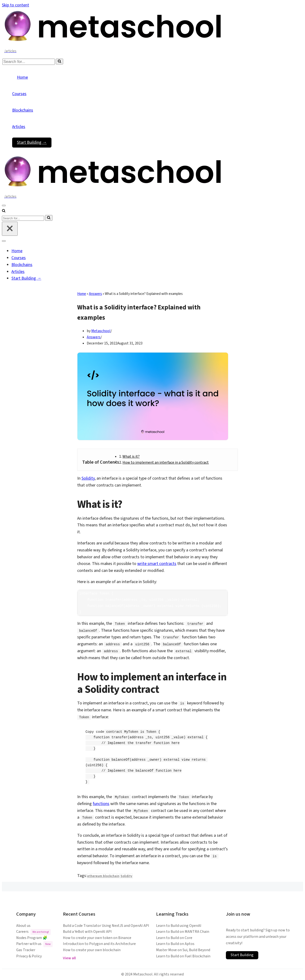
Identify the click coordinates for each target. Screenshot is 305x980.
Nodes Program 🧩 (32, 938)
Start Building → (32, 142)
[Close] (10, 229)
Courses (19, 94)
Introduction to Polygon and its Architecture (99, 944)
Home (22, 77)
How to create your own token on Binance (97, 938)
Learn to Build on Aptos (175, 944)
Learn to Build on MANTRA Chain (183, 932)
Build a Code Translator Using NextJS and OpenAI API (106, 926)
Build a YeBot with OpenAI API (87, 932)
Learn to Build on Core (174, 938)
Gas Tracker (26, 950)
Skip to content (15, 5)
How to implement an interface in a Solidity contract (166, 462)
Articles (19, 127)
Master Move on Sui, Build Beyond (183, 950)
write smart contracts (157, 564)
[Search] (29, 62)
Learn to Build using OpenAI (179, 926)
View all (69, 958)
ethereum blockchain (103, 876)
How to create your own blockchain (92, 950)
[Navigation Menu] (4, 205)
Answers (95, 294)
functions (101, 804)
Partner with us (34, 944)
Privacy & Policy (29, 956)
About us (23, 926)
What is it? (131, 457)
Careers (33, 932)
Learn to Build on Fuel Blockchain (183, 956)
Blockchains (23, 110)
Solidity (88, 478)
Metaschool (101, 331)
